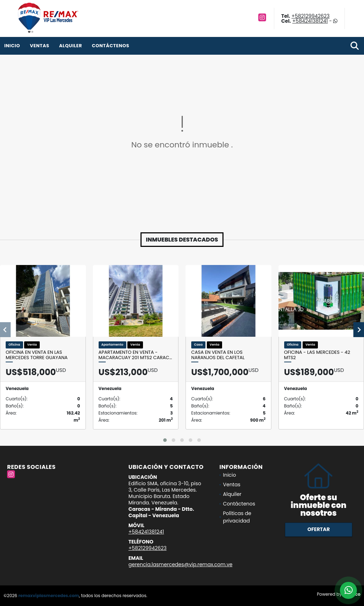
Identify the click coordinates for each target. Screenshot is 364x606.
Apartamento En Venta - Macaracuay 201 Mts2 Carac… (135, 355)
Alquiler (70, 46)
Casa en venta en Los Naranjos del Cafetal (218, 355)
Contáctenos (111, 46)
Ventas (40, 46)
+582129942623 (310, 16)
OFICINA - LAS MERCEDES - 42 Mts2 (317, 355)
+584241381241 (310, 21)
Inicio (12, 46)
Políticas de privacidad (237, 517)
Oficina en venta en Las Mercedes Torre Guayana (37, 355)
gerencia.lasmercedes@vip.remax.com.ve (180, 564)
